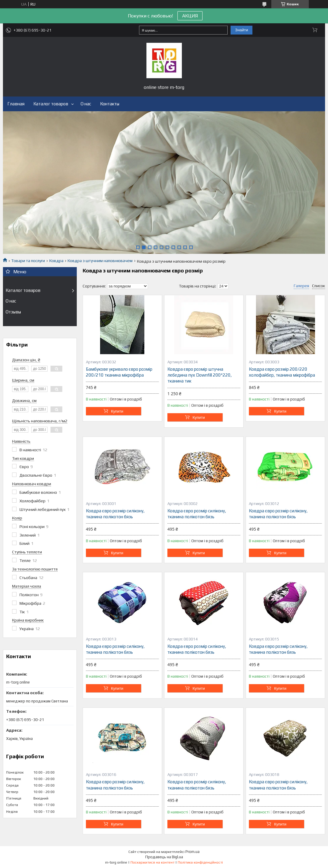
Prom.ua (192, 852)
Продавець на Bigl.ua (164, 857)
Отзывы (13, 312)
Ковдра (56, 261)
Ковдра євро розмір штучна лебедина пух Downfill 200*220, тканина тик (200, 375)
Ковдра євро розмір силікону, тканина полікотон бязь (115, 514)
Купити (117, 411)
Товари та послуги (28, 261)
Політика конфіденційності (200, 862)
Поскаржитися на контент (152, 862)
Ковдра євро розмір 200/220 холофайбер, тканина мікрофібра (282, 372)
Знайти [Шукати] (241, 30)
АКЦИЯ (190, 16)
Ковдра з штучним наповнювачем (100, 261)
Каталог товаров (51, 104)
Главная (16, 104)
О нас (86, 104)
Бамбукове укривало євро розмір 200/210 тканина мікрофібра (119, 372)
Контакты (110, 104)
